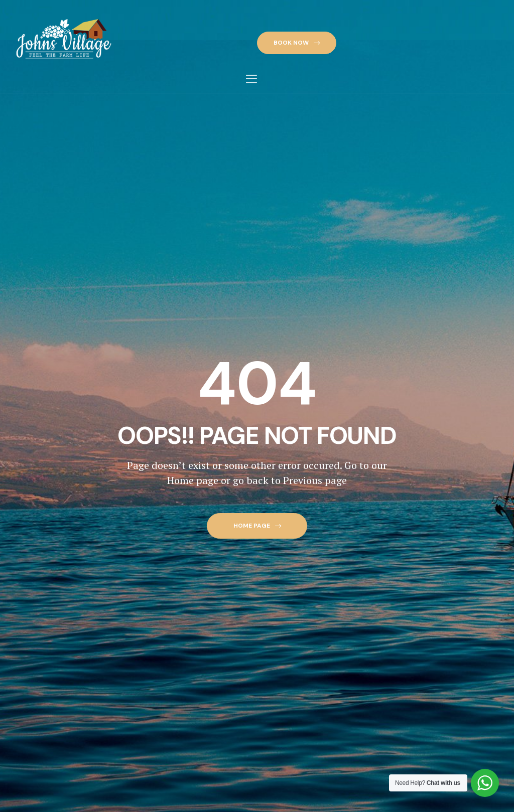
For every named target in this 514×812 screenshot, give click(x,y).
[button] (297, 43)
